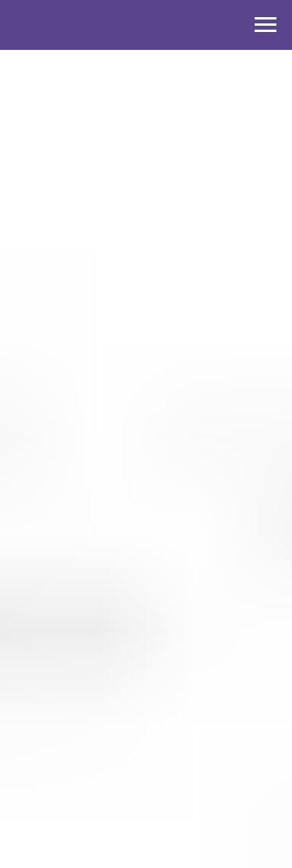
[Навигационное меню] (266, 25)
